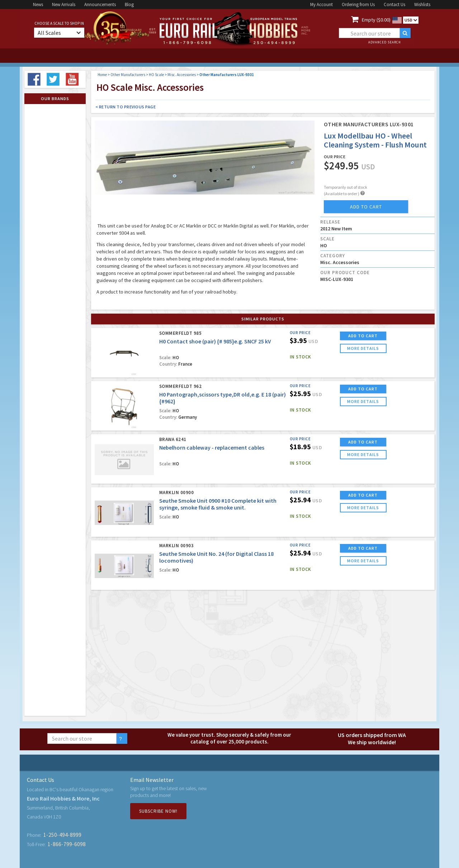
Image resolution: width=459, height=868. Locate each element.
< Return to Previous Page (126, 107)
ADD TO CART (363, 336)
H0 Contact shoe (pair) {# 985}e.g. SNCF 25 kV (215, 341)
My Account (321, 4)
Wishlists (422, 4)
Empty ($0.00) (376, 20)
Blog (129, 4)
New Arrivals (64, 4)
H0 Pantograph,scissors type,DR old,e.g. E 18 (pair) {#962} (223, 398)
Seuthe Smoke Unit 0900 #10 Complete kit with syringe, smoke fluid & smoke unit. (218, 504)
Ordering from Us (358, 4)
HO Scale (156, 75)
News (38, 4)
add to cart (366, 207)
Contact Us (394, 4)
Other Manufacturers (128, 75)
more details (363, 348)
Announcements (100, 4)
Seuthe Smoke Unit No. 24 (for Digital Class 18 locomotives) (216, 557)
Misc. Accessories (182, 75)
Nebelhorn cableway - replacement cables (212, 447)
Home (102, 75)
